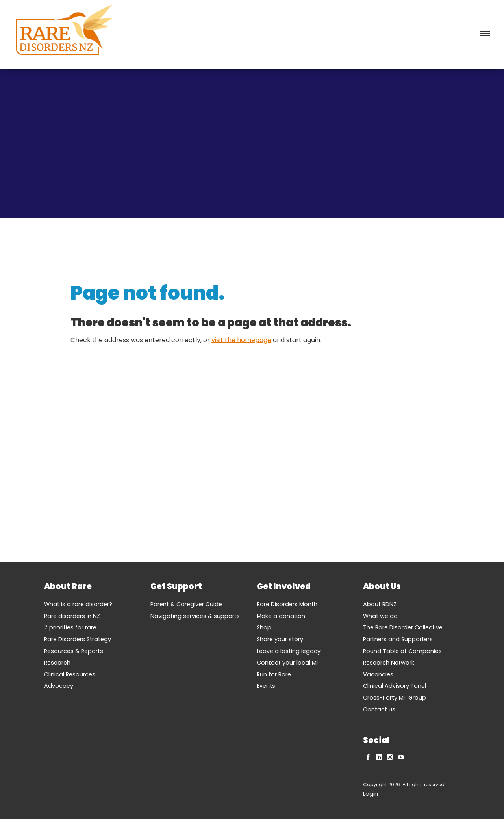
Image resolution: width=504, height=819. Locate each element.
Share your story (280, 639)
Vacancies (378, 674)
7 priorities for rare (70, 627)
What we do (380, 616)
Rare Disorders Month (287, 604)
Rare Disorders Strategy (78, 639)
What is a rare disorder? (78, 604)
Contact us (379, 709)
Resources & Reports (74, 651)
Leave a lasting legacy (289, 651)
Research (57, 663)
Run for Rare (274, 674)
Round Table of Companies (402, 651)
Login (371, 794)
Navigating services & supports (195, 616)
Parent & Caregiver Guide (186, 604)
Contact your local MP (288, 663)
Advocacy (59, 686)
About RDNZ (380, 604)
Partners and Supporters (398, 639)
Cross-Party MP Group (395, 698)
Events (266, 686)
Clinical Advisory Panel (395, 686)
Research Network (389, 663)
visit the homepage (241, 340)
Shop (264, 627)
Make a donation (281, 616)
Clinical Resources (70, 674)
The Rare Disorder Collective (403, 627)
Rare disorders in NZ (72, 616)
